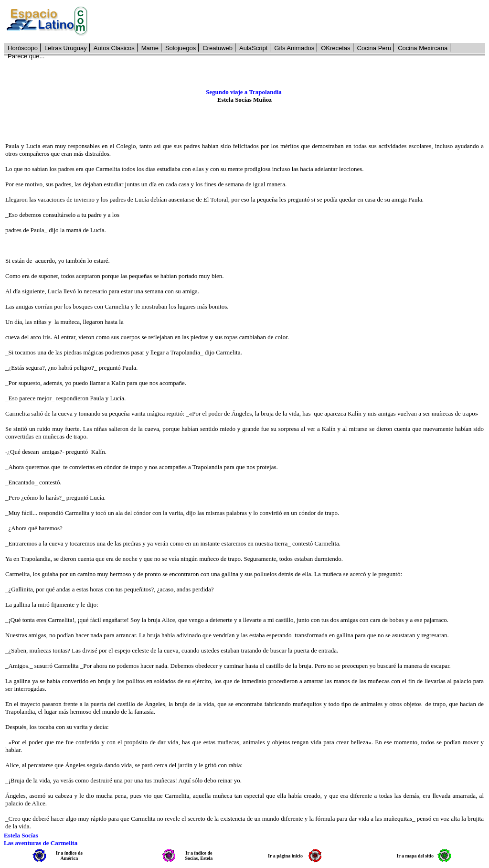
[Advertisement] (292, 21)
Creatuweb (218, 48)
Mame (150, 48)
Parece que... (26, 56)
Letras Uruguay (66, 48)
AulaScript (253, 48)
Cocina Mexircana (423, 48)
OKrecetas (335, 48)
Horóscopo (23, 48)
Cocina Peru (374, 48)
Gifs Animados (294, 48)
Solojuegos (181, 48)
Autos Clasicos (114, 48)
